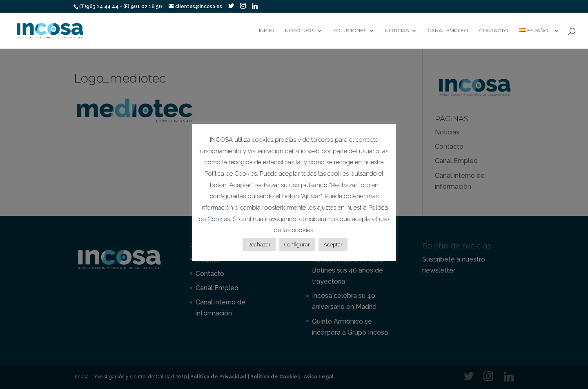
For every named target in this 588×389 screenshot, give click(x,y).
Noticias (397, 31)
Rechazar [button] (259, 245)
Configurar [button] (297, 245)
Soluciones (350, 31)
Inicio (267, 31)
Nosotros (300, 31)
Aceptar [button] (333, 245)
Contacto (494, 31)
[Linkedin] (255, 6)
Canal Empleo (448, 31)
